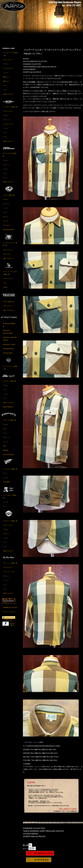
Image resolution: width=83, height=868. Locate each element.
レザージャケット (8, 61)
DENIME (6, 452)
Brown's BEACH (8, 409)
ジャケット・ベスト (9, 573)
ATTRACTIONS (8, 355)
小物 (4, 448)
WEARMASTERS (8, 351)
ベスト (5, 87)
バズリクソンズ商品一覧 (10, 523)
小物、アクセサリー (9, 312)
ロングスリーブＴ (8, 70)
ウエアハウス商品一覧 (9, 422)
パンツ (5, 92)
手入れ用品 (6, 484)
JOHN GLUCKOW (8, 231)
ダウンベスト (7, 256)
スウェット (6, 122)
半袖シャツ (6, 83)
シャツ (5, 134)
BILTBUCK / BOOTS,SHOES (8, 334)
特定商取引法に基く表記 (10, 609)
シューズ (6, 223)
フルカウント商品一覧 (9, 383)
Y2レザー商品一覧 (8, 303)
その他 (5, 289)
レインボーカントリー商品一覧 (10, 246)
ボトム (5, 431)
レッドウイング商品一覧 (10, 471)
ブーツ (5, 475)
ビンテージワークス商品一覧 (10, 369)
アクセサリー (7, 227)
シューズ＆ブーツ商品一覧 (10, 498)
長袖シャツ (6, 79)
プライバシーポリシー (9, 614)
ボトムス (6, 218)
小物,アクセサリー (8, 96)
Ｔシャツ (6, 74)
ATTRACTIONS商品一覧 (10, 327)
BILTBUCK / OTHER (9, 346)
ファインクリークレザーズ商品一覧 (10, 275)
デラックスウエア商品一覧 (10, 157)
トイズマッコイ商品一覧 (10, 109)
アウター (6, 66)
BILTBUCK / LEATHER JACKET (10, 341)
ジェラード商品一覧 (9, 197)
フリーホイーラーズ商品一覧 (10, 56)
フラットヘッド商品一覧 (10, 565)
